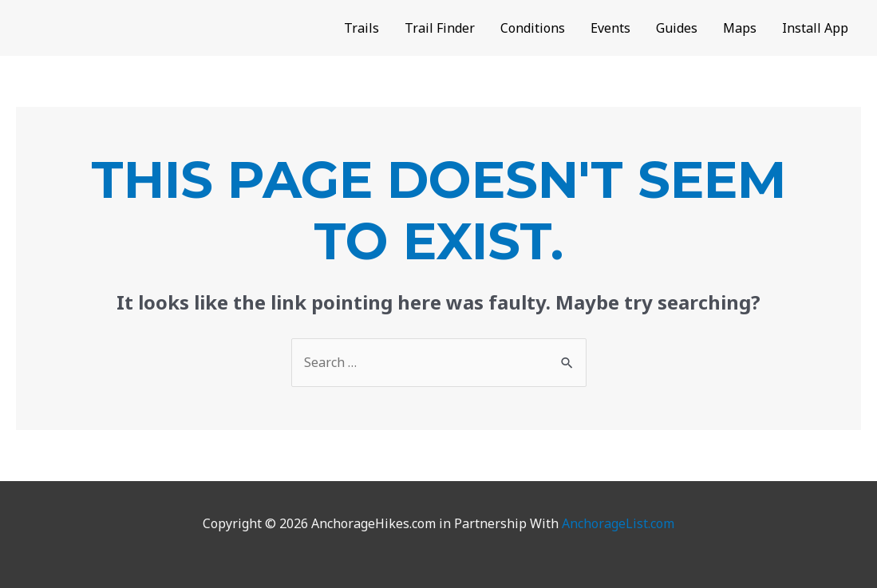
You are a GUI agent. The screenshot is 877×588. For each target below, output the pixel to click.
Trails (361, 28)
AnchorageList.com (618, 523)
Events (610, 28)
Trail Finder (440, 28)
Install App (815, 28)
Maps (740, 28)
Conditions (533, 28)
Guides (677, 28)
